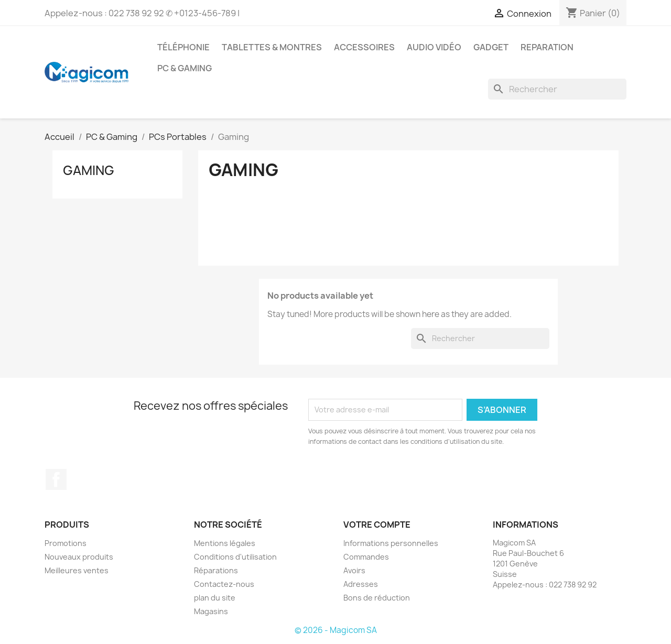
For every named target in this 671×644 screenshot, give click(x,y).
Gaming (89, 170)
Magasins (211, 611)
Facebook (56, 479)
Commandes (366, 557)
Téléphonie (183, 47)
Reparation (547, 47)
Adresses (361, 584)
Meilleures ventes (77, 570)
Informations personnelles (391, 543)
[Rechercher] (557, 89)
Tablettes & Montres (272, 47)
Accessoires (364, 47)
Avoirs (354, 570)
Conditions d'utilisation (235, 557)
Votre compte (377, 525)
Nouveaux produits (79, 557)
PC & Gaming (185, 68)
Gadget (491, 47)
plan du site (215, 598)
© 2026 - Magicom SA (336, 630)
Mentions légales (225, 543)
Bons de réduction (377, 598)
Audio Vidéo (434, 47)
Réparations (216, 570)
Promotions (66, 543)
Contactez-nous (224, 584)
